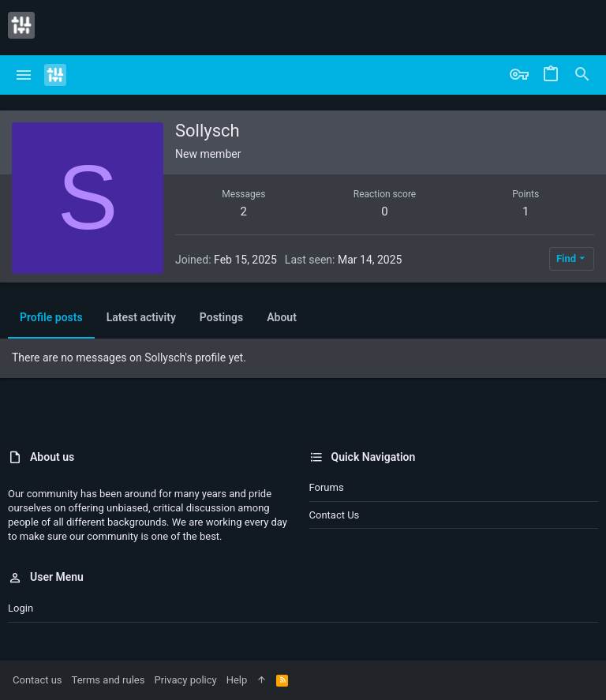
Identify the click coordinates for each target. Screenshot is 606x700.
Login (21, 608)
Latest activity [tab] (141, 317)
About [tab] (282, 317)
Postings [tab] (221, 317)
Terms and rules (108, 680)
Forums (327, 487)
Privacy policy (185, 680)
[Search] (582, 75)
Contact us (335, 515)
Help (237, 680)
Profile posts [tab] (51, 317)
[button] (24, 75)
